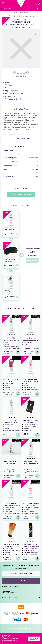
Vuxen (26, 13)
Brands (21, 13)
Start (16, 13)
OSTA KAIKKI (32, 260)
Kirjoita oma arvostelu (21, 195)
